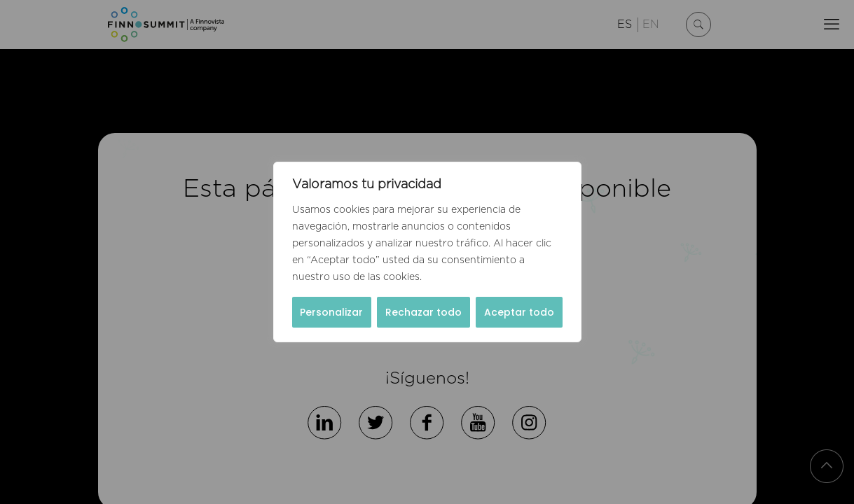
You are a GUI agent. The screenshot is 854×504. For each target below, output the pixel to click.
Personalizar (331, 312)
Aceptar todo (519, 312)
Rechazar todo (423, 312)
